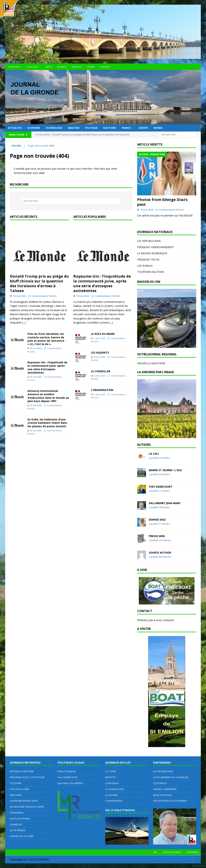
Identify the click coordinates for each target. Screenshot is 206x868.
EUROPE (143, 128)
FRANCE (126, 128)
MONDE (158, 128)
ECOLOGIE (32, 67)
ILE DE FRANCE (18, 830)
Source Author (160, 553)
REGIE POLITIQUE (162, 795)
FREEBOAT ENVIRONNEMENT (156, 247)
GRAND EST (16, 824)
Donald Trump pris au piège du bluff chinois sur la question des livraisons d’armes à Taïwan (39, 283)
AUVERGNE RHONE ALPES (24, 801)
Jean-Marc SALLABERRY (70, 783)
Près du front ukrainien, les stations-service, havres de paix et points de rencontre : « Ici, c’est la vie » (47, 339)
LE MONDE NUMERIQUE (152, 253)
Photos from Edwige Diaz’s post (162, 202)
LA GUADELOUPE (115, 789)
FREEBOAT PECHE (148, 260)
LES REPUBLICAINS (149, 241)
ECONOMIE (34, 128)
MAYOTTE (111, 777)
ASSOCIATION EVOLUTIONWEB (170, 801)
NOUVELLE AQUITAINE (151, 363)
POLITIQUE (91, 128)
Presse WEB (157, 536)
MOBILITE (77, 67)
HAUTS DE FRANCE (20, 819)
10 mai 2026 (147, 210)
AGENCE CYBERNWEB (165, 789)
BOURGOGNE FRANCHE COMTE (27, 807)
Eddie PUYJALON (67, 771)
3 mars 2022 (99, 357)
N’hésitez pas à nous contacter (156, 620)
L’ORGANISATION (102, 390)
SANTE (48, 67)
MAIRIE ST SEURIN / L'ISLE (165, 470)
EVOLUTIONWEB (39, 859)
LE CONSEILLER (101, 371)
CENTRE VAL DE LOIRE (22, 836)
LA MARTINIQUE (114, 801)
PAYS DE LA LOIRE (19, 789)
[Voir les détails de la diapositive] (167, 318)
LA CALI (154, 454)
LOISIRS (91, 67)
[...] (24, 323)
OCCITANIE (16, 783)
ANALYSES (74, 128)
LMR (155, 852)
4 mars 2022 (99, 376)
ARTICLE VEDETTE (150, 144)
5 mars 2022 (99, 394)
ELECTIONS (110, 128)
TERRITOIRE (14, 67)
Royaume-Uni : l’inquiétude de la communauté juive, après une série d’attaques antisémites (47, 367)
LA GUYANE (111, 795)
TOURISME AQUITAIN (150, 272)
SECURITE (62, 67)
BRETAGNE (16, 795)
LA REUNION (112, 783)
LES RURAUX (145, 266)
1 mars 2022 (99, 338)
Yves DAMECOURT (161, 487)
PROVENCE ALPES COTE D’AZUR (27, 777)
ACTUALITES (15, 128)
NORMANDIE (17, 813)
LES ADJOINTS (100, 353)
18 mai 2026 (19, 296)
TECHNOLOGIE (54, 128)
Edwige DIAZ (157, 520)
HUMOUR (105, 67)
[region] (167, 318)
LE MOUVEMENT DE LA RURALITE (171, 777)
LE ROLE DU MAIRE (103, 334)
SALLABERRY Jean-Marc (165, 503)
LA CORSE (111, 771)
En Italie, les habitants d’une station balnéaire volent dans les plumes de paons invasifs (47, 423)
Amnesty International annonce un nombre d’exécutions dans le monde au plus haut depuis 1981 (48, 396)
